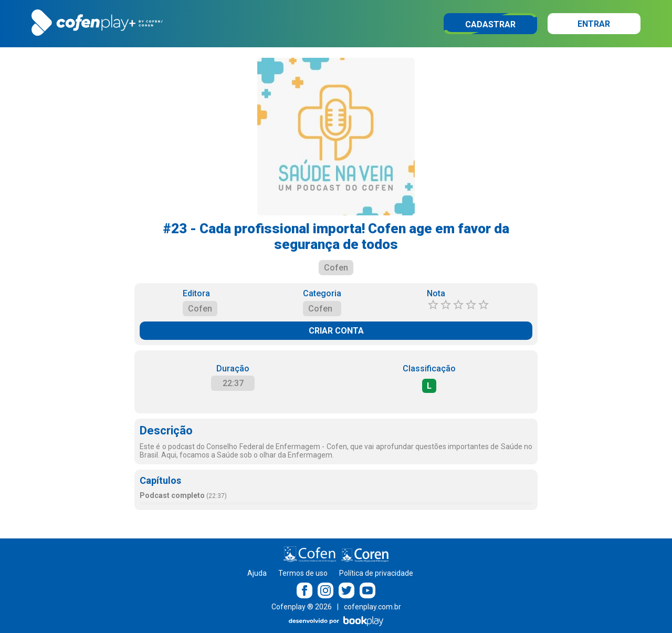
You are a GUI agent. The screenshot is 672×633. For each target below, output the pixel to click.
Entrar (594, 24)
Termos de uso (303, 573)
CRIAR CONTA (336, 331)
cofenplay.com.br (372, 607)
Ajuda (257, 573)
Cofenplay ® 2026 (302, 607)
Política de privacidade (376, 573)
